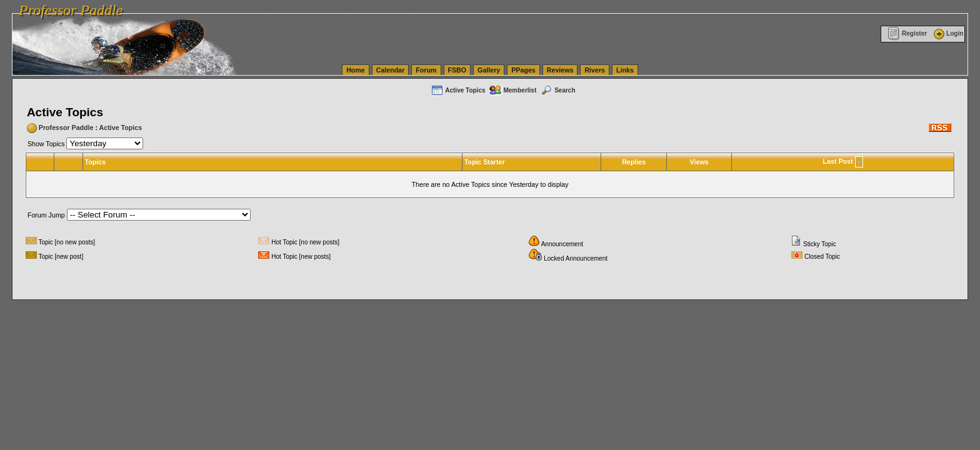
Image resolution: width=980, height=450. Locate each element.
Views (699, 162)
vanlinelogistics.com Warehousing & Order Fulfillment (759, 6)
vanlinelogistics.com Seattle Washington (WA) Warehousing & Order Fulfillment (353, 6)
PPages (523, 70)
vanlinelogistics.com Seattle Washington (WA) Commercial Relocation (575, 6)
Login (947, 33)
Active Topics (458, 90)
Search (557, 90)
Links (625, 70)
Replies (634, 162)
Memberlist (512, 90)
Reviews (560, 70)
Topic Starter (485, 162)
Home (356, 70)
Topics (96, 162)
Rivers (595, 70)
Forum (426, 70)
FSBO (457, 70)
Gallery (489, 70)
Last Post (838, 161)
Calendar (391, 70)
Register (907, 33)
